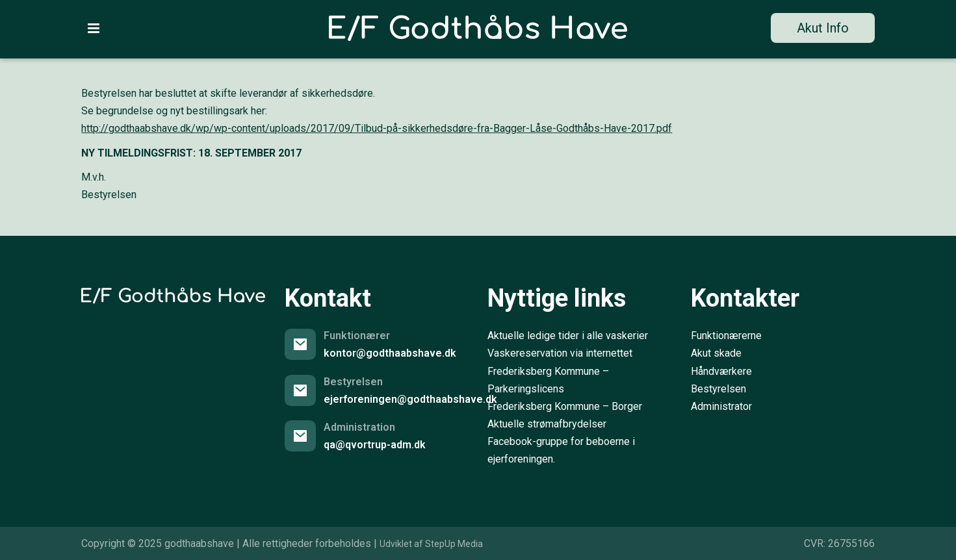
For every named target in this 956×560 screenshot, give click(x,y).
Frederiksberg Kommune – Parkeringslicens (548, 380)
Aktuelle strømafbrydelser (547, 424)
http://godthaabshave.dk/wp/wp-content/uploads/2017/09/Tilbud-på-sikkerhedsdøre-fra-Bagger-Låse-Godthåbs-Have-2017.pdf (377, 128)
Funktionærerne (726, 336)
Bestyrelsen (718, 389)
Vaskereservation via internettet (560, 353)
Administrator (721, 406)
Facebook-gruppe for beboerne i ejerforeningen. (561, 450)
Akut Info (823, 28)
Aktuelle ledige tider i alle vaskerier (568, 336)
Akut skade (716, 353)
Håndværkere (721, 371)
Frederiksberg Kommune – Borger (565, 406)
